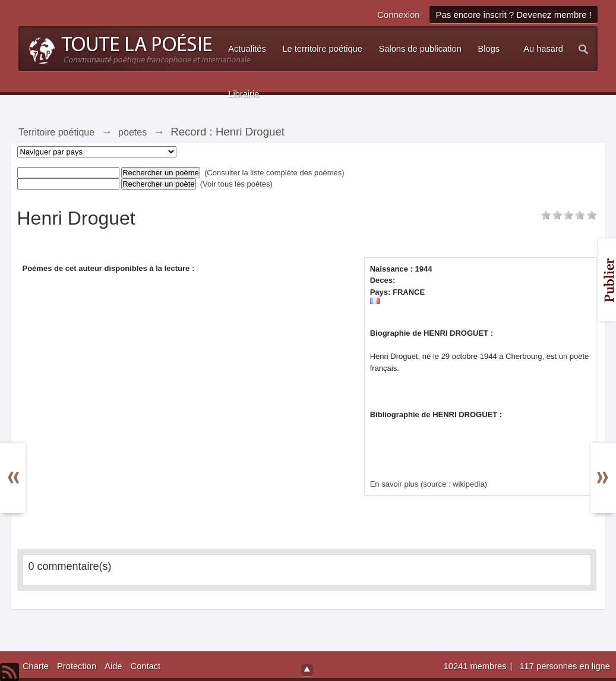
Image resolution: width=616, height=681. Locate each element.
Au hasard (543, 49)
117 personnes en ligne (564, 666)
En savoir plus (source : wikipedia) (429, 484)
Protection (77, 666)
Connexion (399, 15)
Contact (146, 666)
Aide (113, 666)
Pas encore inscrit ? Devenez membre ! (514, 15)
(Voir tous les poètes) (236, 184)
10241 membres (476, 666)
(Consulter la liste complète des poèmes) (274, 173)
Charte (36, 666)
